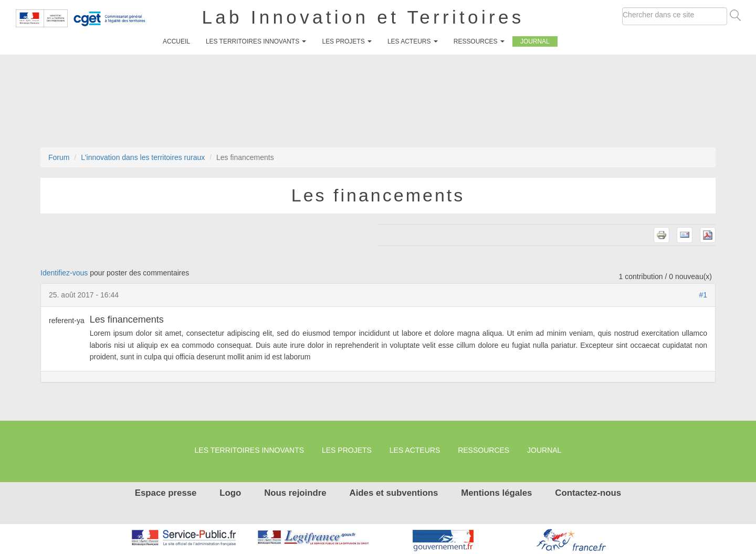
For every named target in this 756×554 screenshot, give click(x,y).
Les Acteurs (413, 41)
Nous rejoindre (295, 493)
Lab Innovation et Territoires (363, 17)
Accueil (176, 41)
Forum (59, 157)
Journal (535, 41)
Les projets (346, 41)
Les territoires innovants (256, 41)
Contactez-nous (588, 493)
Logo (230, 493)
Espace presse (166, 493)
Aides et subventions (394, 493)
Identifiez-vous (64, 273)
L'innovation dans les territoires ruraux (143, 157)
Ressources (479, 41)
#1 (703, 295)
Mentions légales (496, 493)
